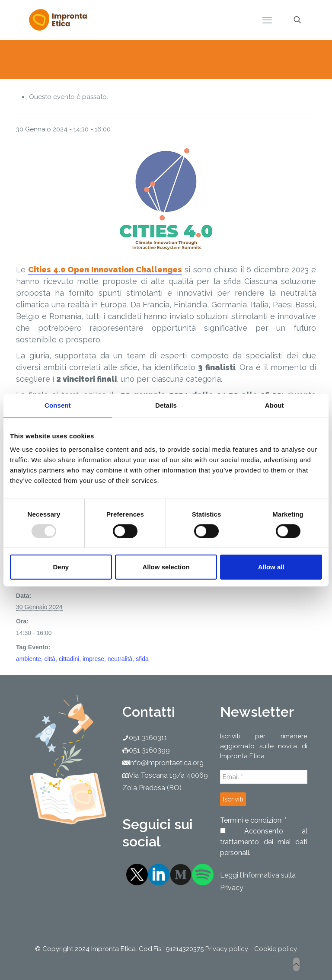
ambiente (29, 659)
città (50, 659)
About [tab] (275, 405)
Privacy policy (227, 949)
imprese (93, 659)
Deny (61, 567)
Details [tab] (166, 405)
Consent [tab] (58, 405)
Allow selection (166, 567)
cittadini (69, 659)
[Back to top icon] (296, 964)
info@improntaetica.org (166, 763)
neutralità (120, 659)
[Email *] (264, 777)
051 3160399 (149, 750)
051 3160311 (148, 738)
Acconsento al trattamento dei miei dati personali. (264, 842)
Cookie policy (276, 949)
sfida (142, 659)
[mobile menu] (267, 20)
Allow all (271, 567)
